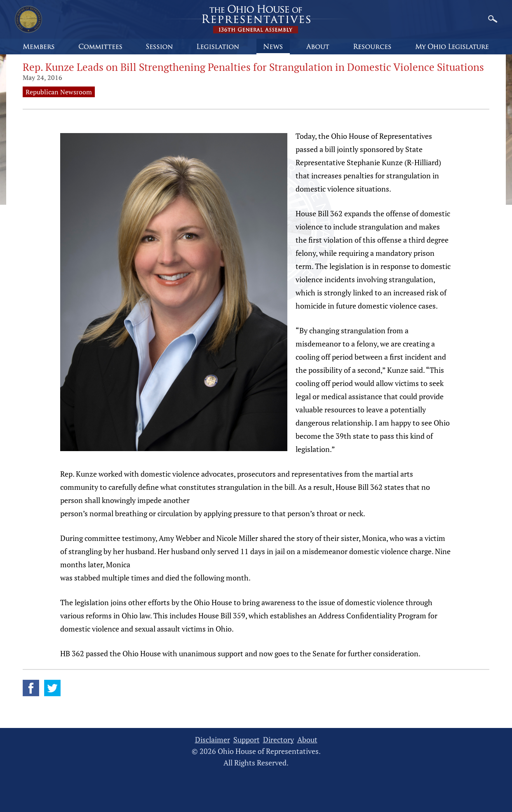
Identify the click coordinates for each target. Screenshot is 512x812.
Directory (278, 740)
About (307, 740)
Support (247, 740)
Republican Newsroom (59, 92)
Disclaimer (213, 740)
